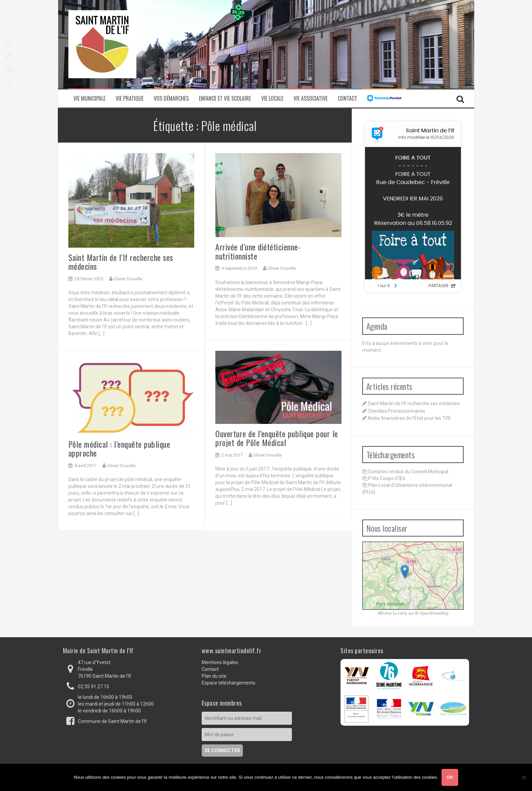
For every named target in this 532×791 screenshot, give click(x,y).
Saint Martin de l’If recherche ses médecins (121, 262)
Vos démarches (171, 98)
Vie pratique (130, 98)
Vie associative (311, 98)
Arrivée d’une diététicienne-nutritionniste (258, 251)
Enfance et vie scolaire (225, 98)
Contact (347, 98)
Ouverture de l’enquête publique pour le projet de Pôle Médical (277, 438)
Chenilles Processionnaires (396, 411)
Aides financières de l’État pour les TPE (409, 418)
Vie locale (272, 98)
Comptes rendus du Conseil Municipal (408, 472)
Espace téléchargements (229, 683)
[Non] (523, 777)
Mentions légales (220, 662)
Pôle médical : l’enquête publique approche (119, 448)
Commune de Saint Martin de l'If (112, 721)
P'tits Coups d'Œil (386, 478)
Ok (450, 777)
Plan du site (214, 676)
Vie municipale (89, 98)
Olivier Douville (128, 279)
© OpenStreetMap (432, 613)
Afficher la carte (392, 613)
